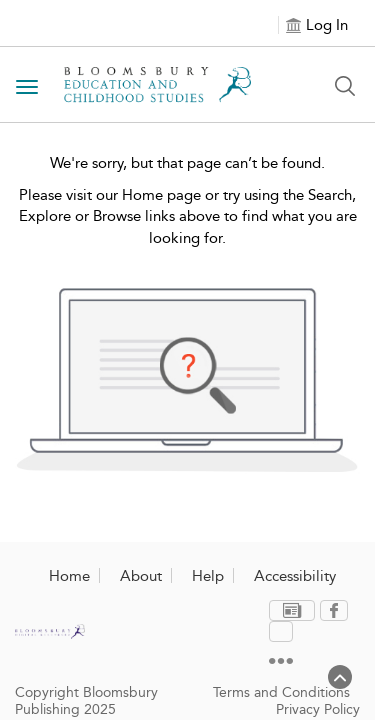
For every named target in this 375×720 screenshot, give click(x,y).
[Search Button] (345, 86)
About (141, 576)
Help (208, 576)
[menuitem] (248, 611)
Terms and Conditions (281, 660)
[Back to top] (340, 685)
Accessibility (295, 576)
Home (69, 576)
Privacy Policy (318, 677)
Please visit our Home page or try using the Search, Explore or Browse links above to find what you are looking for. (188, 216)
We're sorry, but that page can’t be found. (187, 163)
